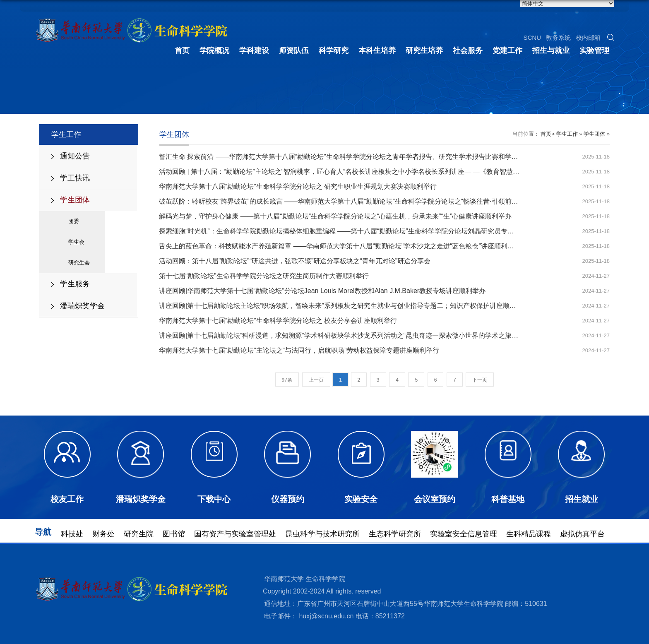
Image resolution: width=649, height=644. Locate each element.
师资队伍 (294, 49)
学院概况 (214, 49)
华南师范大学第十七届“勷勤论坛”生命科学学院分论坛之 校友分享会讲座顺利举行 (278, 321)
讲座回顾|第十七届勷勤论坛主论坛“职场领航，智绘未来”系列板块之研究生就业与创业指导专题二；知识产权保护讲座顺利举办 (344, 306)
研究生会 (79, 263)
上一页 (316, 380)
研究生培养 (424, 49)
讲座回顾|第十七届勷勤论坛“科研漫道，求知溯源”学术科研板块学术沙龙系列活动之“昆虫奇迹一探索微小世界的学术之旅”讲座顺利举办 (356, 335)
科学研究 (334, 49)
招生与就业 (551, 49)
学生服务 (75, 284)
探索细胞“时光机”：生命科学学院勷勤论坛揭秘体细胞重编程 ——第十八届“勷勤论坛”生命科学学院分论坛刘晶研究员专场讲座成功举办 (356, 231)
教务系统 (558, 36)
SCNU (532, 36)
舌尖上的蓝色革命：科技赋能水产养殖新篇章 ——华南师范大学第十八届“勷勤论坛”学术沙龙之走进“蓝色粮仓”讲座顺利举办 (340, 246)
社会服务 (468, 49)
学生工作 (567, 134)
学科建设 (254, 49)
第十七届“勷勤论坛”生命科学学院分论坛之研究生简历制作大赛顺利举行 (264, 276)
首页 (182, 49)
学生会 (76, 242)
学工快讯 (75, 178)
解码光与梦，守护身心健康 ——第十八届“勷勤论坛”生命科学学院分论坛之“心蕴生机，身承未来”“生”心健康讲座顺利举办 (335, 216)
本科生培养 (377, 49)
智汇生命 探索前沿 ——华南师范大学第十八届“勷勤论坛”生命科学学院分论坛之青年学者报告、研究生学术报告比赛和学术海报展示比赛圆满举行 (372, 157)
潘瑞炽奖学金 (82, 306)
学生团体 (75, 200)
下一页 (480, 380)
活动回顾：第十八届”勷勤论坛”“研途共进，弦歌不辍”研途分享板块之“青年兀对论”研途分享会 (295, 261)
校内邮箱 (588, 36)
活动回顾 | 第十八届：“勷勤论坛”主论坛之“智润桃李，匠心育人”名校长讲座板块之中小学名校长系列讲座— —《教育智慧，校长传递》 (356, 172)
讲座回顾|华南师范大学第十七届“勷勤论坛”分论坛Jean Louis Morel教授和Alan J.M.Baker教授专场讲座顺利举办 (322, 291)
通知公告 (75, 156)
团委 (74, 221)
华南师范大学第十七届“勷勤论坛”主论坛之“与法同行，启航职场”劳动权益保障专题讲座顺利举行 (299, 350)
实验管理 (594, 49)
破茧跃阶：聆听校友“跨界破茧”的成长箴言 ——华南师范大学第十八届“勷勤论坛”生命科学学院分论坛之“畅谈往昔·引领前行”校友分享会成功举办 (369, 201)
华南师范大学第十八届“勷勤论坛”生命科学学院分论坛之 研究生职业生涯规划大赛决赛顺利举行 (298, 186)
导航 (43, 532)
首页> (548, 134)
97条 (287, 380)
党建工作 (507, 49)
